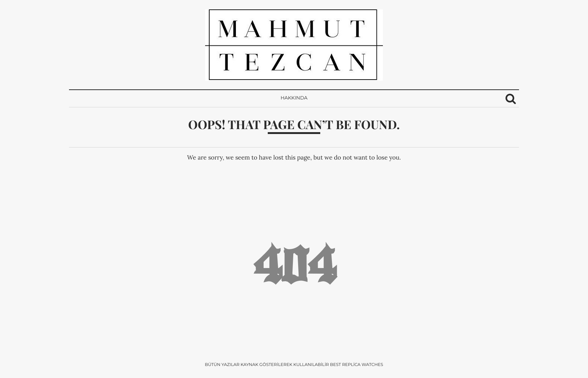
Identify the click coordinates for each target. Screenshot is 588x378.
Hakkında (294, 98)
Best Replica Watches (357, 364)
